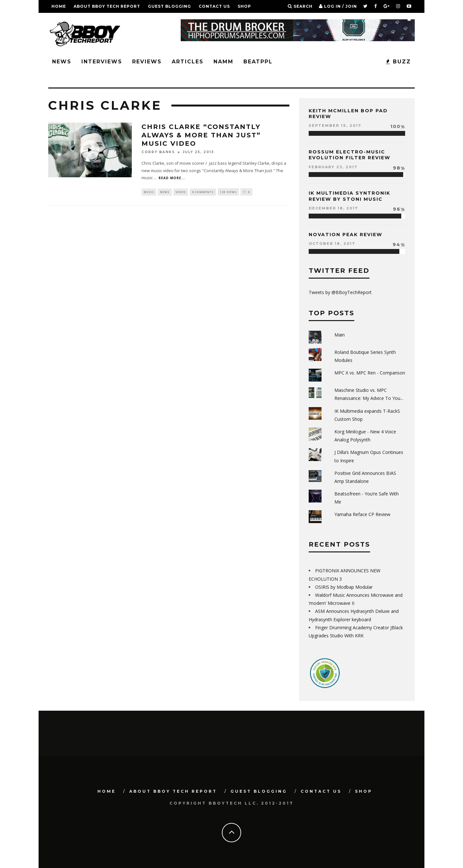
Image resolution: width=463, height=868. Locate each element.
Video (181, 192)
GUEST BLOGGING (169, 6)
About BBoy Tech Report (107, 6)
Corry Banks (158, 152)
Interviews (102, 62)
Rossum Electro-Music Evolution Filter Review (350, 155)
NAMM (223, 62)
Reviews (147, 62)
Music (149, 192)
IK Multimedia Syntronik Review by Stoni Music (350, 196)
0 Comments (203, 192)
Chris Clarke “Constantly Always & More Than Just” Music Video (201, 135)
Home (59, 6)
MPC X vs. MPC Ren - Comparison (370, 373)
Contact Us (214, 6)
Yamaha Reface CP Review (362, 514)
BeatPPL (258, 62)
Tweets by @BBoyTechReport (340, 292)
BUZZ (398, 62)
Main (340, 335)
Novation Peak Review (345, 235)
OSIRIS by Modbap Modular (344, 587)
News (62, 62)
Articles (188, 62)
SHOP (244, 6)
